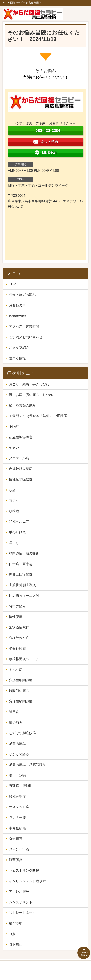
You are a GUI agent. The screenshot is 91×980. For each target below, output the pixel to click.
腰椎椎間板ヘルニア (24, 659)
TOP (12, 284)
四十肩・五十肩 (21, 564)
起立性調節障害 (21, 437)
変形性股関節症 (21, 680)
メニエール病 (19, 458)
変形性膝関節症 (21, 701)
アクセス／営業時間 (24, 326)
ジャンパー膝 (19, 849)
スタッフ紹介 (19, 348)
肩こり (14, 543)
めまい (14, 448)
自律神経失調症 (21, 469)
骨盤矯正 (16, 944)
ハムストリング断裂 (24, 870)
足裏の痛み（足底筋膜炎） (29, 765)
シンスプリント (21, 902)
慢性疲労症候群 (21, 479)
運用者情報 (17, 358)
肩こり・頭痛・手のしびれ (29, 384)
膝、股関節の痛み (22, 405)
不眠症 (14, 426)
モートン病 (17, 775)
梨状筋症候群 (19, 627)
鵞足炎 (14, 712)
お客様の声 (17, 305)
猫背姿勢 (16, 923)
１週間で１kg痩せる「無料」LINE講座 (38, 416)
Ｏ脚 (12, 934)
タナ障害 (16, 839)
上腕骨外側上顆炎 (22, 585)
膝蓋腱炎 (16, 860)
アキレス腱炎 (19, 892)
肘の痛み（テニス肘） (26, 596)
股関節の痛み (19, 691)
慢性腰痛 (16, 617)
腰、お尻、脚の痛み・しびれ (31, 395)
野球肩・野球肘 (21, 786)
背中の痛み (17, 606)
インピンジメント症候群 (27, 881)
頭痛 (12, 490)
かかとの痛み (19, 754)
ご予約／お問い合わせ (26, 337)
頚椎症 (14, 511)
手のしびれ (17, 532)
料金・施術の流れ (22, 295)
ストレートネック (22, 913)
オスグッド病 (19, 807)
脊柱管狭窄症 (19, 638)
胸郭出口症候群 (21, 574)
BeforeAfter (17, 316)
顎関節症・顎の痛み (24, 553)
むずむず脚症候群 (22, 733)
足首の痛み (17, 744)
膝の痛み (16, 723)
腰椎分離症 (17, 796)
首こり (14, 500)
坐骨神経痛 (17, 649)
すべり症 (16, 670)
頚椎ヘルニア (19, 522)
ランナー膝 (17, 818)
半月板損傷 (17, 828)
